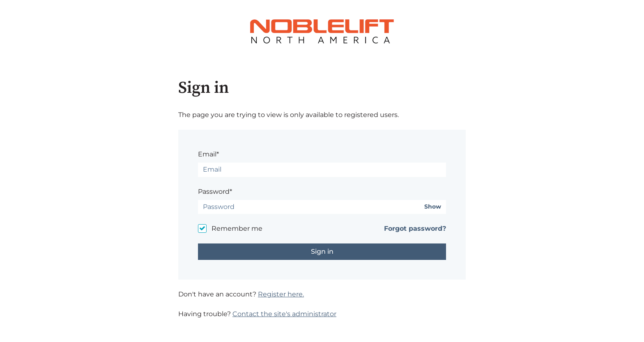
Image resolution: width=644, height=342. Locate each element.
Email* (208, 154)
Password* (215, 192)
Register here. (281, 294)
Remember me (237, 228)
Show (433, 207)
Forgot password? (415, 228)
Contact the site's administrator (284, 314)
